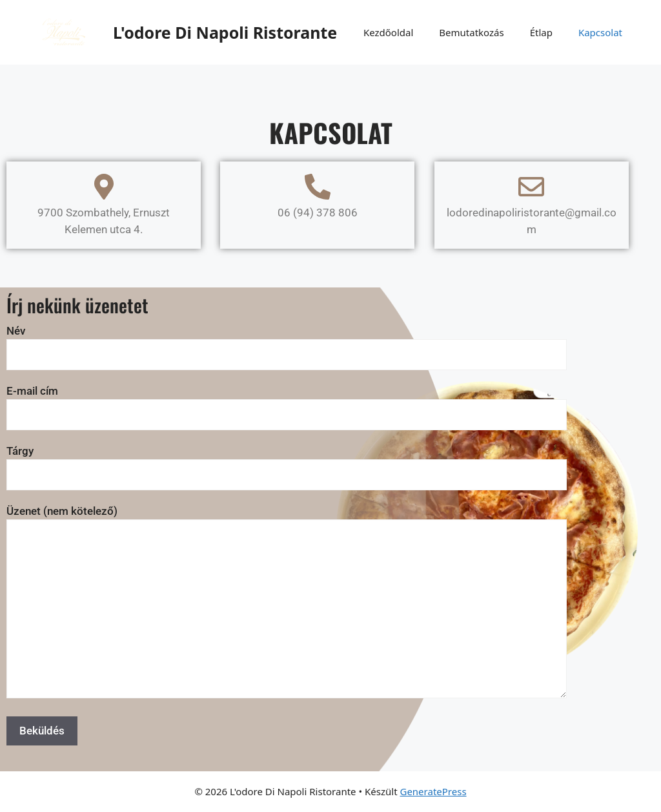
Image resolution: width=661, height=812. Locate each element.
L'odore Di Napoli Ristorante (225, 32)
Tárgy (287, 463)
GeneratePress (433, 791)
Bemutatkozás (471, 32)
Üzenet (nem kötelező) (287, 603)
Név (287, 343)
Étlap (541, 32)
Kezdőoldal (388, 32)
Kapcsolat (600, 32)
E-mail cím (287, 403)
